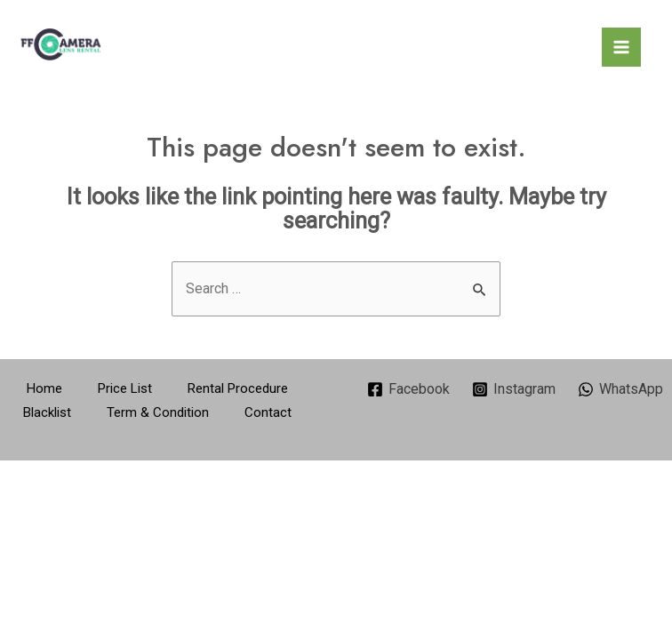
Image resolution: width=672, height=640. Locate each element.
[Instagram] (514, 389)
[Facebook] (409, 389)
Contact (268, 412)
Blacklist (47, 412)
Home (44, 388)
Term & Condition (158, 412)
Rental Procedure (238, 388)
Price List (125, 388)
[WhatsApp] (620, 389)
